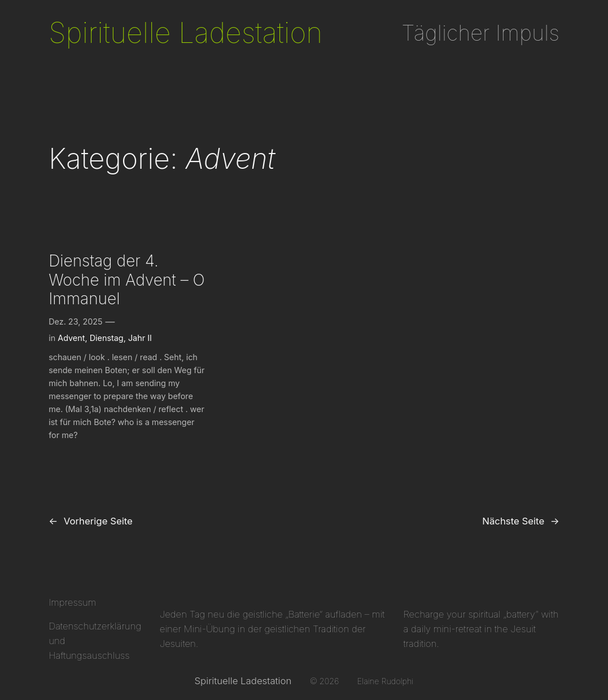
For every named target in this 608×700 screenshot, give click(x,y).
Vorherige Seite (91, 521)
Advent (71, 338)
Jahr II (140, 338)
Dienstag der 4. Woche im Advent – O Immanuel (127, 280)
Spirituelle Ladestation (185, 33)
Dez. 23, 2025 (75, 321)
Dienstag (107, 338)
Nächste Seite (521, 521)
